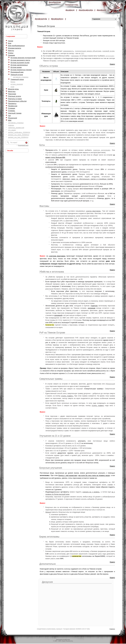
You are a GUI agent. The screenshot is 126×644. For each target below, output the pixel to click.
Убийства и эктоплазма (52, 272)
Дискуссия (47, 582)
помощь (11, 125)
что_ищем (12, 130)
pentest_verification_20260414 (19, 132)
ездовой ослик (108, 51)
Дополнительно (48, 564)
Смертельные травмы (51, 379)
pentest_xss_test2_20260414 (19, 135)
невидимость (68, 51)
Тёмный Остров (46, 26)
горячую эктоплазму (102, 150)
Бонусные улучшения (51, 468)
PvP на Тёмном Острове (52, 333)
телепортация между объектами (88, 51)
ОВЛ (82, 53)
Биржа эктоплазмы (49, 537)
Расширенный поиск (23, 145)
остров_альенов (17, 84)
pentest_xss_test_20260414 (18, 137)
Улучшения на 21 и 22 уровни (55, 436)
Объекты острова (49, 66)
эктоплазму (110, 56)
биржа (13, 82)
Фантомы (44, 206)
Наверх (112, 629)
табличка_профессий (16, 128)
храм (12, 87)
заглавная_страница (21, 77)
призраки (75, 56)
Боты (42, 145)
